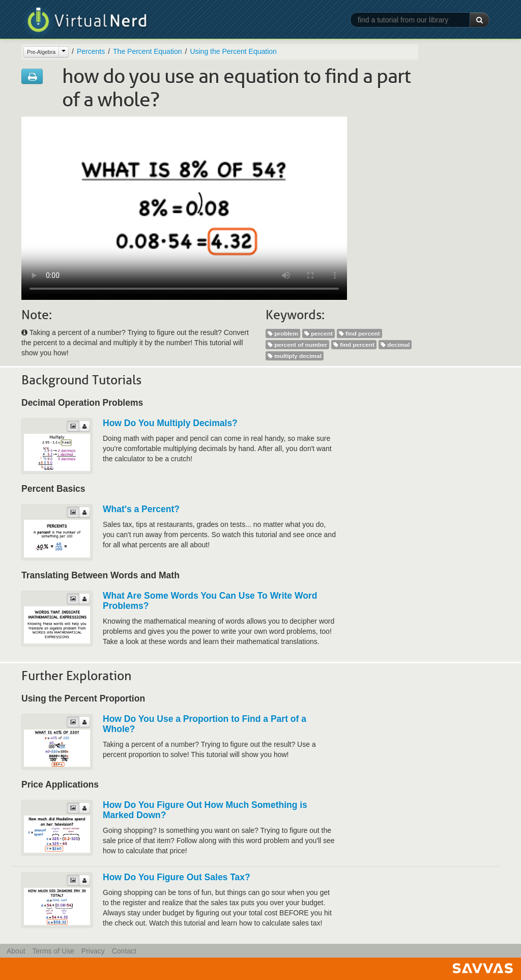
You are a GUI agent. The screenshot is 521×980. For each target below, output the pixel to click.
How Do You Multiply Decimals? (170, 423)
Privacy (93, 951)
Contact (124, 951)
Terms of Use (53, 951)
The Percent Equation (147, 51)
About (16, 951)
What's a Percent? (141, 509)
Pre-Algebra (41, 52)
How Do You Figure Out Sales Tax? (177, 877)
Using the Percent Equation (233, 51)
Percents (91, 51)
